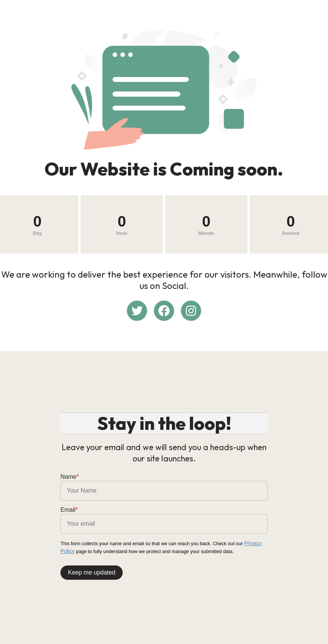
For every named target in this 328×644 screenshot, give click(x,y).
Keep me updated (92, 571)
